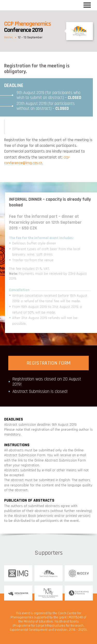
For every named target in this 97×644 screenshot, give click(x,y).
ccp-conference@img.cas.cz (37, 160)
